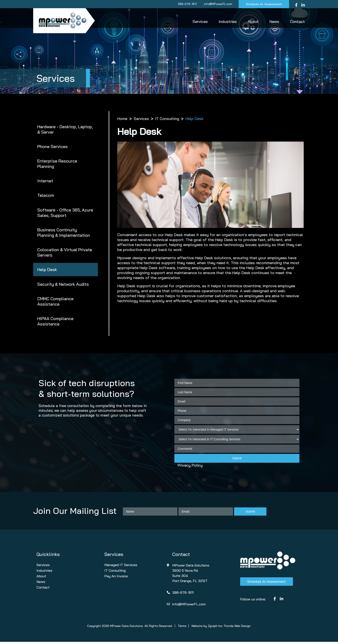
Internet (45, 181)
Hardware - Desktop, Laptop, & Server (65, 129)
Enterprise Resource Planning (57, 164)
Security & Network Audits (63, 286)
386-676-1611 (186, 4)
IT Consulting (167, 119)
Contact (297, 21)
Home (122, 119)
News (274, 21)
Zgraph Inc (215, 628)
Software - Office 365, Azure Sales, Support (65, 213)
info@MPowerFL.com (217, 4)
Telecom (46, 196)
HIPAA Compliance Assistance (56, 323)
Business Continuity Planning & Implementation (64, 234)
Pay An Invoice (116, 578)
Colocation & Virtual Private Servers (65, 254)
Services (200, 21)
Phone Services (52, 147)
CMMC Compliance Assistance (56, 303)
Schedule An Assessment (263, 4)
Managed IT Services (121, 567)
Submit (237, 460)
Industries (228, 21)
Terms (182, 628)
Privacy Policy (190, 467)
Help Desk (47, 271)
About (253, 21)
